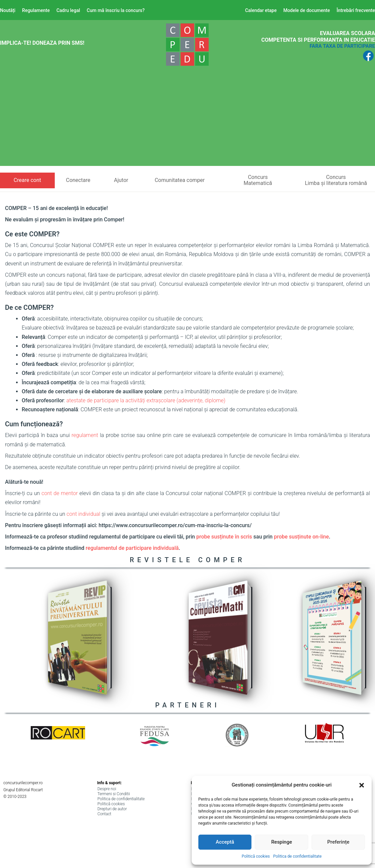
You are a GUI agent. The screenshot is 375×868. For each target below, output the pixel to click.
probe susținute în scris (224, 537)
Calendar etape (261, 10)
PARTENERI (188, 705)
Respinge (282, 842)
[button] (362, 785)
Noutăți (8, 10)
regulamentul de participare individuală (132, 548)
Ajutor (121, 180)
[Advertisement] (187, 119)
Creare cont (27, 180)
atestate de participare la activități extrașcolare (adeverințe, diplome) (146, 400)
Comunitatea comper (180, 180)
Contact (104, 814)
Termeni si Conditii (114, 794)
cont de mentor (60, 493)
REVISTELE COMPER (187, 560)
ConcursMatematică (258, 180)
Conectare (78, 180)
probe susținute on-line (301, 537)
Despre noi (107, 789)
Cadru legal (68, 10)
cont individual (83, 514)
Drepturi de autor (112, 809)
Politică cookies (256, 856)
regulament (85, 435)
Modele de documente (307, 10)
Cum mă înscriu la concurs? (116, 10)
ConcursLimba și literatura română (336, 180)
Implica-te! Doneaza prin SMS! (42, 43)
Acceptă (225, 842)
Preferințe (338, 842)
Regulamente (36, 10)
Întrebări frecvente (356, 10)
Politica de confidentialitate (297, 856)
